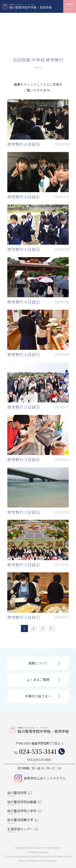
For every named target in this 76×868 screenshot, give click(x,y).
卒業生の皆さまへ (38, 696)
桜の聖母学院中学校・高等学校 (27, 6)
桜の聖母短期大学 (20, 820)
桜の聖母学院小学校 (22, 811)
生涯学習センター (20, 829)
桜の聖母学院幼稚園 (22, 802)
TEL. (39, 751)
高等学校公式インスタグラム (45, 778)
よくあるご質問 (38, 680)
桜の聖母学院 (17, 793)
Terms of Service (40, 861)
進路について (38, 663)
